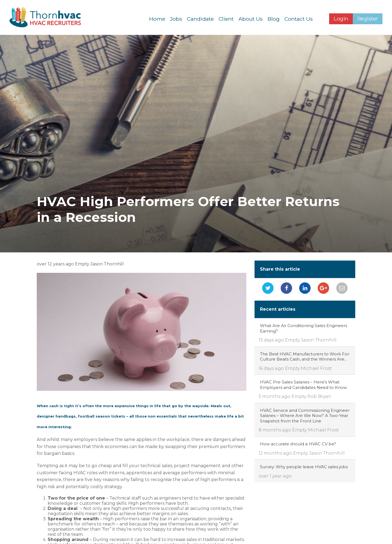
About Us (251, 19)
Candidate (200, 19)
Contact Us (299, 19)
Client (226, 19)
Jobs (176, 19)
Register (368, 19)
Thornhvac (49, 18)
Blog (274, 19)
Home (157, 19)
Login (341, 19)
